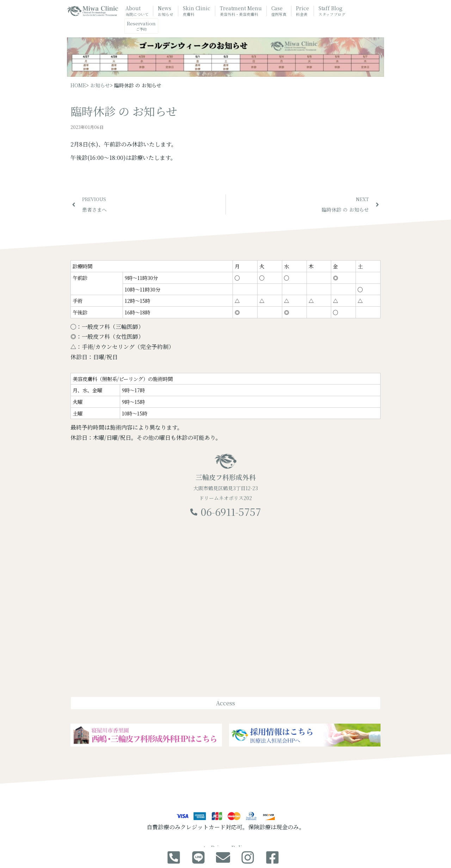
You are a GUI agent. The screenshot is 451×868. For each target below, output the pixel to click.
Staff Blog (332, 11)
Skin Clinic (197, 11)
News (166, 11)
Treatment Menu (241, 11)
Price (302, 11)
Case (279, 11)
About (137, 11)
